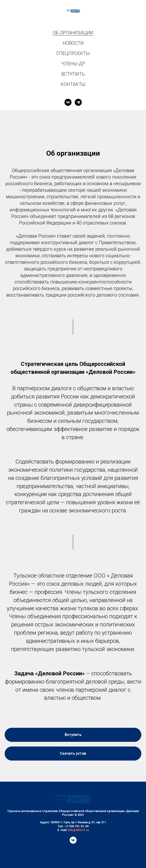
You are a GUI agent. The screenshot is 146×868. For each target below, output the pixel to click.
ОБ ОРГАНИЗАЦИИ (73, 33)
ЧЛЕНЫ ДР (73, 64)
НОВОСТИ (73, 43)
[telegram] (78, 102)
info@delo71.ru (78, 830)
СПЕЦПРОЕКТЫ (73, 53)
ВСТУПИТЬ (73, 74)
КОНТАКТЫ (73, 84)
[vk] (68, 102)
